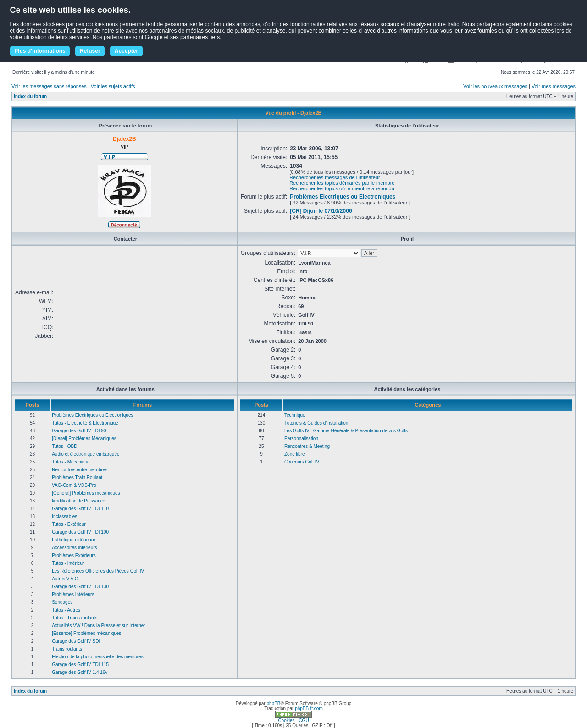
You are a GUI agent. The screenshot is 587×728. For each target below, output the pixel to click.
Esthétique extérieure (74, 540)
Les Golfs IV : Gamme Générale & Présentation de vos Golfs (346, 431)
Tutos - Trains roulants (75, 618)
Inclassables (64, 516)
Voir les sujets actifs (113, 86)
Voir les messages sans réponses (49, 86)
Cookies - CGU (293, 720)
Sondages (62, 602)
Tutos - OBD (64, 446)
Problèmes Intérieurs (73, 594)
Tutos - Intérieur (68, 563)
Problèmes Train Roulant (77, 477)
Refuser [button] (90, 51)
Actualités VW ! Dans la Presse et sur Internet (98, 626)
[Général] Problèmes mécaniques (86, 493)
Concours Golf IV (302, 462)
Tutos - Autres (66, 610)
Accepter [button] (126, 51)
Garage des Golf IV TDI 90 (79, 431)
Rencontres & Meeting (307, 446)
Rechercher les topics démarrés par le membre (342, 183)
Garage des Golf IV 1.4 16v (80, 672)
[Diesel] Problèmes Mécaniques (84, 438)
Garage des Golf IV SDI (76, 641)
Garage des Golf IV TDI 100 (80, 532)
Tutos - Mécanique (71, 462)
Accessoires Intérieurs (74, 548)
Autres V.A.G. (66, 579)
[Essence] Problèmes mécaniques (86, 633)
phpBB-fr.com (309, 709)
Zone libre (294, 454)
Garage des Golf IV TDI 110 (80, 509)
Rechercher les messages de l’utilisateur (335, 177)
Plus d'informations (40, 51)
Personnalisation (301, 438)
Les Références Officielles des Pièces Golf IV (98, 571)
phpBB (273, 703)
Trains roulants (67, 649)
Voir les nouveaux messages (495, 86)
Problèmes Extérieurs (74, 555)
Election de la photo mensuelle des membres (98, 657)
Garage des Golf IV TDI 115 (80, 665)
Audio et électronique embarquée (86, 454)
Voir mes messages (554, 86)
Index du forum (30, 97)
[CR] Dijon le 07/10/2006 (321, 211)
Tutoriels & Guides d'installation (316, 423)
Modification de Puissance (78, 501)
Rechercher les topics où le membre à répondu (342, 188)
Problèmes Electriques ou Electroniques (343, 197)
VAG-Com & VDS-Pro (74, 485)
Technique (295, 415)
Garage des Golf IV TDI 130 (80, 587)
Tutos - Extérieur (69, 524)
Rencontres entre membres (80, 470)
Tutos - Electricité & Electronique (85, 423)
